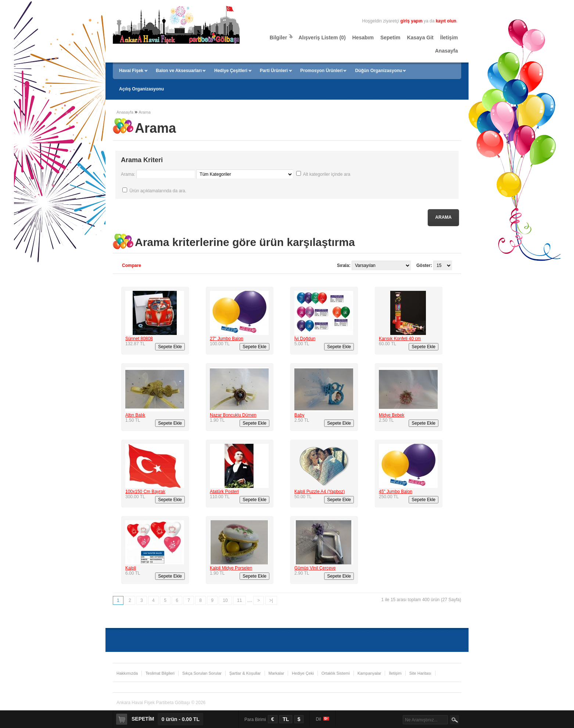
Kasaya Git (420, 38)
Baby (299, 415)
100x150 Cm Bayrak (145, 492)
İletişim (449, 38)
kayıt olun (446, 21)
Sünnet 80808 (139, 339)
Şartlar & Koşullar (245, 673)
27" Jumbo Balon (227, 339)
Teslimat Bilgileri (160, 673)
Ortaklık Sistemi (336, 673)
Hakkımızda (127, 673)
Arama (144, 112)
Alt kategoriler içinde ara (327, 174)
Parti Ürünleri (274, 71)
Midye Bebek (392, 415)
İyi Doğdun (305, 339)
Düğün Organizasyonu (379, 71)
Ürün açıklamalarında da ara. (158, 191)
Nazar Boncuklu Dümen (233, 415)
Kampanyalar (369, 673)
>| (271, 600)
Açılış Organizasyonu (141, 89)
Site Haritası (420, 673)
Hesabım (363, 38)
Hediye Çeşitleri (231, 71)
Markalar (277, 673)
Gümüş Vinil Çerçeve (315, 568)
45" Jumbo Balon (396, 492)
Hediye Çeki (303, 673)
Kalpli (131, 568)
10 (225, 600)
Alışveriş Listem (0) (322, 38)
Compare (132, 265)
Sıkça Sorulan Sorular (202, 673)
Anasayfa (446, 51)
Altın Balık (135, 415)
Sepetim (390, 38)
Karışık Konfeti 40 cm (400, 339)
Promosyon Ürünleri (321, 71)
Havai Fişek (131, 71)
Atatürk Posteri (224, 492)
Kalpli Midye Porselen (231, 568)
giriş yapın (412, 21)
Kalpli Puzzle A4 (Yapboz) (320, 492)
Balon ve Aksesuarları (179, 71)
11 (239, 600)
